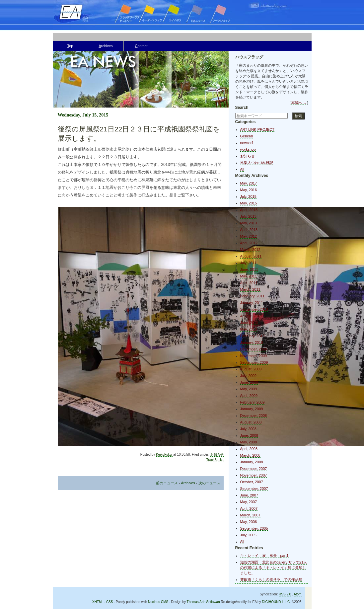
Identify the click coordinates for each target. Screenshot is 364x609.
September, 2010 (254, 309)
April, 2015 (249, 210)
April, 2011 (249, 283)
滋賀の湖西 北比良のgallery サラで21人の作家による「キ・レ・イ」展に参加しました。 (274, 568)
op (70, 46)
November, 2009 (254, 356)
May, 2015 (249, 203)
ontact (141, 46)
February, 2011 (253, 296)
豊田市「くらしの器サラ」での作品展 (271, 579)
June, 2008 (249, 435)
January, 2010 (252, 343)
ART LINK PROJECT (257, 129)
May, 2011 (249, 276)
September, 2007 (254, 489)
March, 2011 (250, 289)
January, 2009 (252, 409)
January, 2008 (252, 462)
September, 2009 (254, 362)
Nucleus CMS (158, 602)
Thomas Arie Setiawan (203, 602)
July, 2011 (248, 263)
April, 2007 (249, 508)
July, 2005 (248, 535)
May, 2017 (249, 183)
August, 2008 (251, 422)
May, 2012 (249, 236)
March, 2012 (250, 250)
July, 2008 (248, 429)
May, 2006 (249, 522)
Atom (297, 594)
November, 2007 (254, 475)
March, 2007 (250, 515)
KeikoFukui (164, 455)
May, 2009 (249, 389)
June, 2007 (249, 495)
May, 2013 (249, 223)
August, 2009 (251, 369)
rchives (106, 46)
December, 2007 (254, 469)
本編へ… (299, 103)
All (242, 169)
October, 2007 (252, 482)
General (247, 136)
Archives (188, 483)
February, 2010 (253, 336)
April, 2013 (249, 230)
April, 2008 (249, 449)
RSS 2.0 (285, 594)
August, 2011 (251, 256)
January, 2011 (252, 303)
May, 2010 (249, 329)
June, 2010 (249, 323)
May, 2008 (249, 442)
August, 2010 (251, 316)
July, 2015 (248, 196)
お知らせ (217, 455)
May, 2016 (249, 190)
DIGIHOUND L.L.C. (276, 602)
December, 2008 (254, 416)
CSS (110, 602)
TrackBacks (215, 460)
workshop (248, 149)
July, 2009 (248, 376)
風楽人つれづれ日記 (257, 163)
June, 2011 (249, 269)
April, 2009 (249, 396)
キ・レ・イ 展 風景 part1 (264, 556)
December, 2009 (254, 349)
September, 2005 (254, 528)
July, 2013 (248, 216)
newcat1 (247, 143)
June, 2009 (249, 382)
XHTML (98, 602)
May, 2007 (249, 502)
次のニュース (209, 483)
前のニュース (167, 483)
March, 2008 (250, 455)
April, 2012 (249, 243)
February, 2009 (253, 402)
